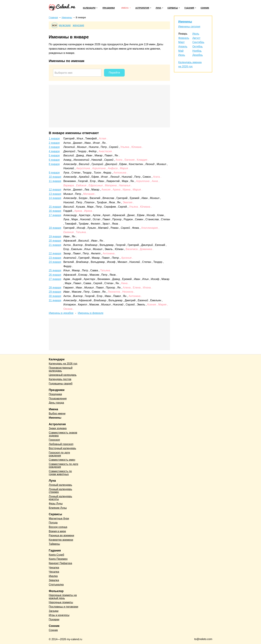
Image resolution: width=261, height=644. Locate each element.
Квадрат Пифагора (60, 563)
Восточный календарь (62, 448)
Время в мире (57, 531)
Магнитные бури (59, 518)
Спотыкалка (56, 585)
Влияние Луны (58, 508)
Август (196, 38)
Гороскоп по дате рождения (59, 454)
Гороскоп (54, 440)
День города (56, 403)
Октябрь (198, 46)
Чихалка (54, 568)
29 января (55, 292)
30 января (55, 296)
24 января (55, 262)
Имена (125, 8)
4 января (54, 151)
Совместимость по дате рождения (64, 466)
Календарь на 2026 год (63, 364)
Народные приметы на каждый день (63, 597)
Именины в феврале (91, 313)
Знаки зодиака (58, 428)
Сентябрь (198, 42)
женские (78, 25)
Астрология (142, 8)
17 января (55, 215)
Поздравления (58, 399)
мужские (65, 25)
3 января (54, 147)
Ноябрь (197, 51)
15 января (55, 207)
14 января (55, 198)
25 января (55, 270)
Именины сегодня (189, 27)
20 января (55, 241)
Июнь (182, 55)
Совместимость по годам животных (60, 473)
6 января (54, 160)
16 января (55, 211)
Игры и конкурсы (59, 615)
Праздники (109, 8)
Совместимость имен (62, 460)
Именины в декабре (61, 313)
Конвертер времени (61, 540)
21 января (55, 245)
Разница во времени (61, 535)
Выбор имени (57, 414)
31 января (55, 300)
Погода (53, 523)
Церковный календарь (63, 375)
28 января (55, 288)
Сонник (205, 8)
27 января (55, 279)
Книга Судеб (56, 555)
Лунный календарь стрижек (60, 491)
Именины (185, 22)
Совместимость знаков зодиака (63, 434)
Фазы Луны (56, 504)
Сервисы (173, 8)
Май (181, 51)
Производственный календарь (61, 369)
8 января (54, 164)
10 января (55, 177)
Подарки (54, 619)
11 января (55, 181)
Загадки (54, 611)
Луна (158, 8)
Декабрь (198, 55)
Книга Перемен (58, 559)
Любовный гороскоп (61, 444)
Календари (89, 8)
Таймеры (54, 544)
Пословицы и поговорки (64, 607)
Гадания (189, 8)
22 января (55, 253)
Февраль (184, 38)
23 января (55, 258)
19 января (55, 236)
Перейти (114, 73)
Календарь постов (60, 379)
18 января (55, 228)
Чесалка (54, 572)
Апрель (183, 46)
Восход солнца (58, 527)
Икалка (53, 576)
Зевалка (54, 580)
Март (181, 42)
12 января (55, 190)
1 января (54, 138)
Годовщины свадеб (61, 384)
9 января (54, 173)
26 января (55, 275)
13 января (55, 194)
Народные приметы (61, 602)
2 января (54, 143)
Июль (196, 34)
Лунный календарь (60, 485)
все (55, 25)
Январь (183, 34)
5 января (54, 155)
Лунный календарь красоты (60, 498)
